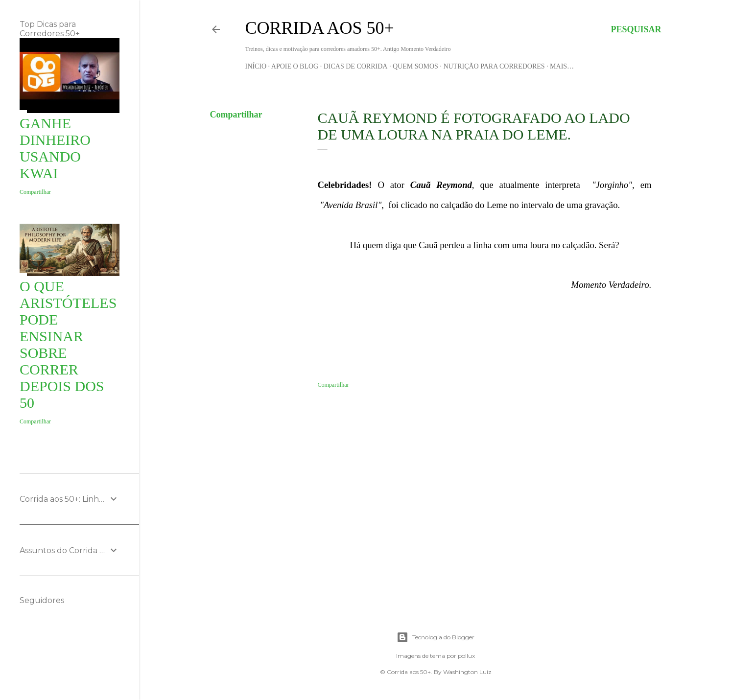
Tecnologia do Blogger (436, 637)
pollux (466, 656)
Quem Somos (415, 66)
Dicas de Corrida (356, 66)
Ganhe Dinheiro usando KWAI (55, 148)
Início (256, 66)
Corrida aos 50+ (320, 28)
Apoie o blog (295, 66)
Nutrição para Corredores (494, 66)
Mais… (562, 66)
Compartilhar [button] (236, 115)
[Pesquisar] (636, 29)
